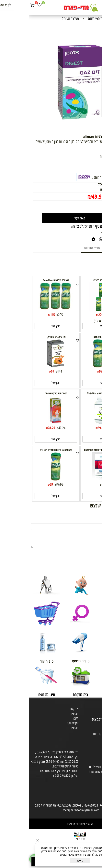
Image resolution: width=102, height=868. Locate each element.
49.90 (69, 196)
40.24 (33, 428)
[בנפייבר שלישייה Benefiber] (27, 308)
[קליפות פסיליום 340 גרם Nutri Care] (75, 423)
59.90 (72, 428)
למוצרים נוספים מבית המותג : (81, 178)
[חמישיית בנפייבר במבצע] (75, 310)
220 (72, 315)
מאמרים (46, 714)
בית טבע (96, 714)
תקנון (47, 718)
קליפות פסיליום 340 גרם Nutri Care (75, 393)
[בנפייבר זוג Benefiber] (75, 367)
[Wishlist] (11, 5)
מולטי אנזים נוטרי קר (27, 337)
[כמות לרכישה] (88, 207)
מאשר (51, 861)
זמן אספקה (44, 723)
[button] (75, 326)
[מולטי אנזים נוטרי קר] (27, 367)
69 (24, 371)
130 (79, 371)
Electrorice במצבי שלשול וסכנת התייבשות (75, 450)
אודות (98, 705)
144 (31, 371)
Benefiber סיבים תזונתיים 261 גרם (27, 450)
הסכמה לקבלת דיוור (90, 743)
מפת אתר (96, 729)
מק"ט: (94, 185)
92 (81, 428)
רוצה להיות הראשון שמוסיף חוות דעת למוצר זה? (70, 226)
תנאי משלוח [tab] (63, 248)
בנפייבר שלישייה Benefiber (27, 280)
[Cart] (4, 5)
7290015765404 (79, 185)
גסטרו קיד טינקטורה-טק (27, 393)
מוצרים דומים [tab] (86, 248)
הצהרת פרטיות (93, 739)
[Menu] (98, 5)
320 (80, 315)
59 (22, 484)
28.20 (23, 428)
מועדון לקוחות (93, 710)
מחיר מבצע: (87, 197)
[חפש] (91, 5)
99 (72, 371)
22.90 (76, 484)
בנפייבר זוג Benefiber (75, 337)
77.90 (31, 484)
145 (24, 315)
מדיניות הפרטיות (38, 855)
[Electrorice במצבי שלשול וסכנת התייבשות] (75, 480)
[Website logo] (51, 8)
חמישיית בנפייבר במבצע (75, 280)
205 (32, 315)
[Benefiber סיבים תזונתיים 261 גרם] (27, 480)
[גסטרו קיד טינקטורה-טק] (27, 423)
